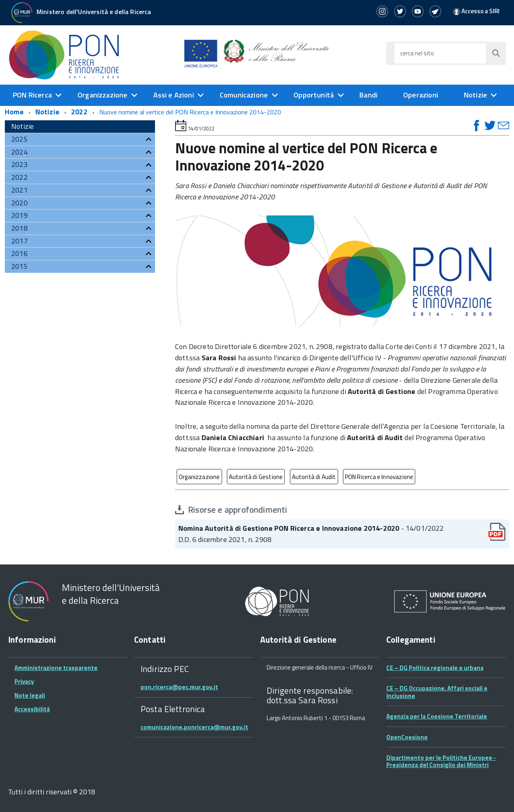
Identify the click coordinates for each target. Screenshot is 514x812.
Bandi (368, 95)
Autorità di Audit (314, 477)
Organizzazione (103, 95)
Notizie (475, 95)
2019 (19, 215)
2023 (19, 164)
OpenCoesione (407, 737)
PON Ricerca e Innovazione (379, 477)
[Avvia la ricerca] (496, 53)
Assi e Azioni (174, 95)
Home (14, 112)
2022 (79, 112)
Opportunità (314, 95)
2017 (19, 241)
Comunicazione (244, 95)
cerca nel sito (417, 53)
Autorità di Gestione (256, 477)
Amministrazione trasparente (56, 668)
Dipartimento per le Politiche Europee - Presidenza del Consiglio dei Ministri (441, 761)
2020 (19, 203)
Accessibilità (32, 709)
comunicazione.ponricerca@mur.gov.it (194, 727)
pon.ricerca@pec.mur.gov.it (179, 687)
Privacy (24, 681)
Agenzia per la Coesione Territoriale (437, 716)
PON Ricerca (32, 95)
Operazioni (421, 95)
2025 (19, 139)
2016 (19, 253)
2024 (19, 152)
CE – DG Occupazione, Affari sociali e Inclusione (437, 692)
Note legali (30, 695)
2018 (19, 228)
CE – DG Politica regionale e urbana (435, 668)
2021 (19, 190)
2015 (19, 266)
